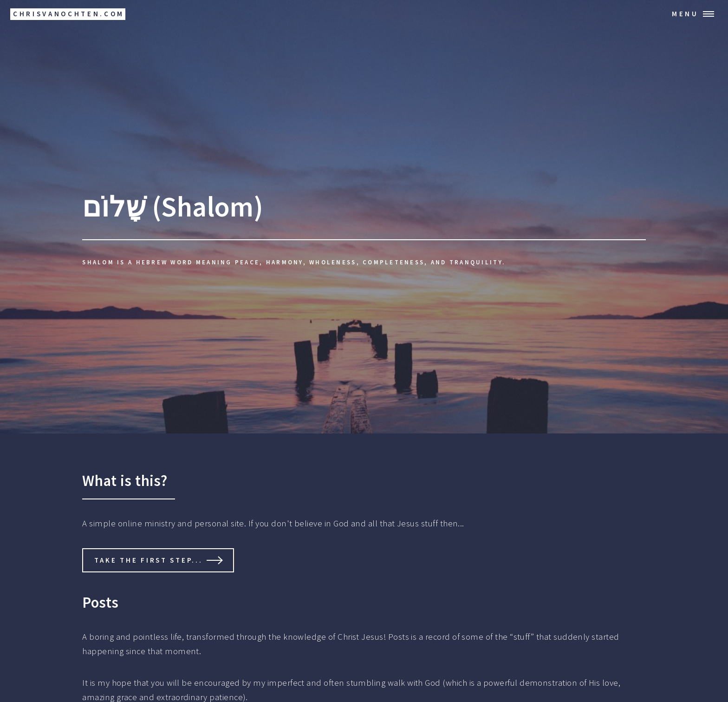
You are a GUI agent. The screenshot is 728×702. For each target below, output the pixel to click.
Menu (685, 14)
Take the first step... (148, 560)
